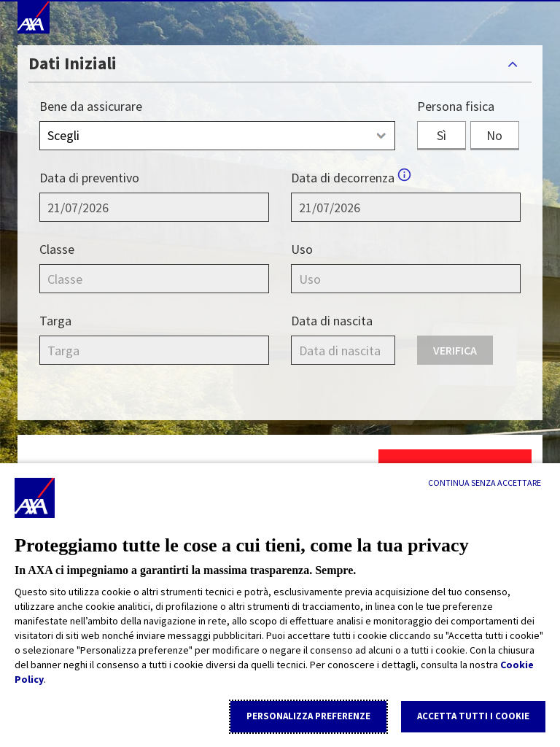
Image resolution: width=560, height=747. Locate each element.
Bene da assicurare (91, 106)
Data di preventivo (89, 178)
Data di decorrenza (343, 178)
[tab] (280, 64)
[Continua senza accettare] (485, 483)
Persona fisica (456, 106)
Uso (302, 249)
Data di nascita (332, 321)
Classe (57, 249)
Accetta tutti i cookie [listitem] (473, 716)
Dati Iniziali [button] (73, 63)
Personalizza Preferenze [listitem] (308, 716)
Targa (55, 321)
